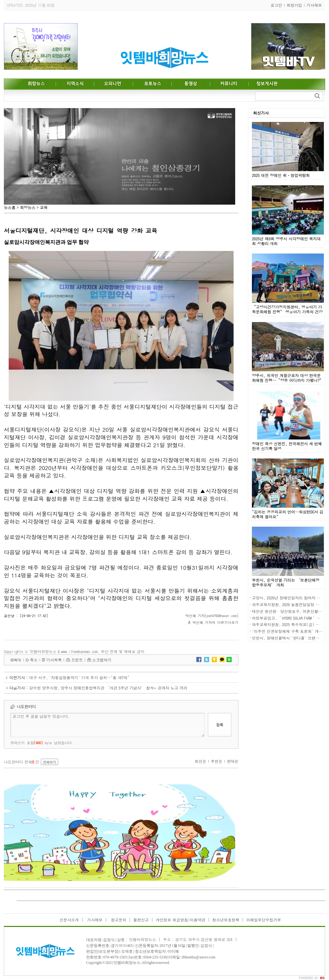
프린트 (77, 660)
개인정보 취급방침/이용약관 (181, 920)
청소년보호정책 (226, 920)
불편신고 (141, 920)
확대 (17, 660)
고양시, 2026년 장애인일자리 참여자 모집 (288, 598)
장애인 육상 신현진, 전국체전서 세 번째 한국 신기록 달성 (287, 446)
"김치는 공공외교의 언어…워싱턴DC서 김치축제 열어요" (288, 514)
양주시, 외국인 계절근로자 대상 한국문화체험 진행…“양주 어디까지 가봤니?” (288, 378)
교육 (44, 207)
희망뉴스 (28, 207)
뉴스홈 (10, 207)
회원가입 (294, 5)
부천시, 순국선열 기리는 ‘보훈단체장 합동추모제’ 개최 (286, 582)
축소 (34, 660)
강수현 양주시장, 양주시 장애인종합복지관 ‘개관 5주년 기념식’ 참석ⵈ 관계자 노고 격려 (108, 688)
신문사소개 (69, 920)
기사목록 (54, 660)
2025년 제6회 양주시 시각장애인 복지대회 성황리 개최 (286, 241)
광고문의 (118, 920)
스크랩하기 (102, 660)
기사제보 (314, 5)
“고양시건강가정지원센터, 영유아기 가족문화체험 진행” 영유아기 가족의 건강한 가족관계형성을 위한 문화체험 (287, 312)
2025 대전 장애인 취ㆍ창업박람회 (281, 175)
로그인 (276, 5)
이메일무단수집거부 (264, 920)
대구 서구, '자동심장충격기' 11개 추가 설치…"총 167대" (79, 677)
